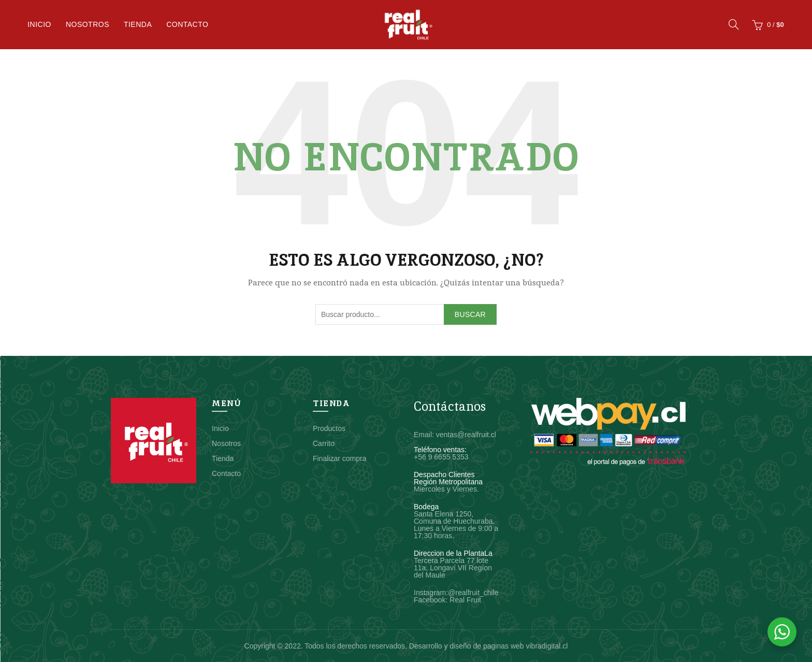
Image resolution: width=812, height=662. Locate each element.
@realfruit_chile (473, 593)
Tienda (138, 24)
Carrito (324, 443)
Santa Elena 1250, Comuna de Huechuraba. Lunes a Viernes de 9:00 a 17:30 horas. (456, 525)
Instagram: (431, 593)
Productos (329, 428)
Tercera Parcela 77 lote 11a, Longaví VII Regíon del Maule (453, 568)
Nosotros (88, 24)
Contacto (187, 24)
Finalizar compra (339, 458)
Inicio (39, 24)
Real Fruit (465, 600)
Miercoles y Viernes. (446, 489)
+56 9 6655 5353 (441, 457)
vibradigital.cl (547, 646)
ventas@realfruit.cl (466, 435)
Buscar (470, 314)
